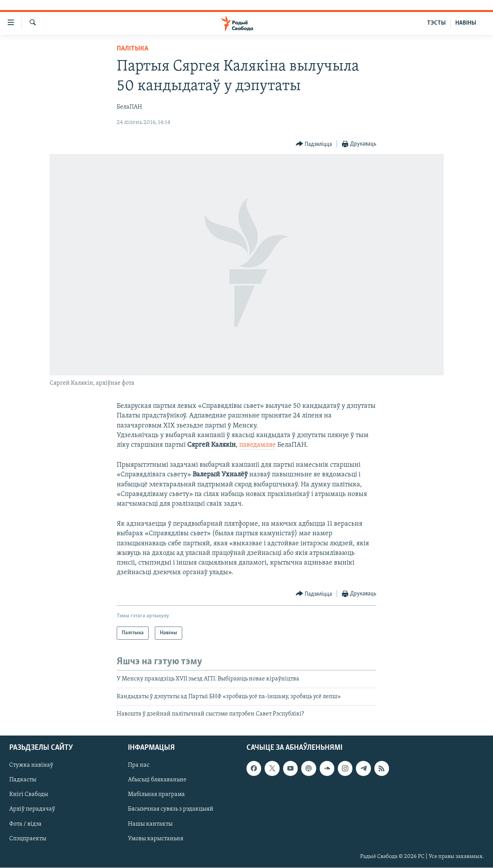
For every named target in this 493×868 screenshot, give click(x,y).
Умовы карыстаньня (156, 839)
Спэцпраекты (28, 839)
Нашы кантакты (150, 824)
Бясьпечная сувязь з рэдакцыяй (171, 809)
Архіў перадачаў (32, 809)
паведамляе (257, 445)
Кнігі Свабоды (29, 795)
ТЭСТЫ (436, 23)
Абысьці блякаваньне (157, 780)
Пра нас (139, 766)
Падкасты (23, 780)
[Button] (314, 144)
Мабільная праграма (156, 795)
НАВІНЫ (466, 23)
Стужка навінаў (31, 766)
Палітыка (132, 49)
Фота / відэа (25, 824)
